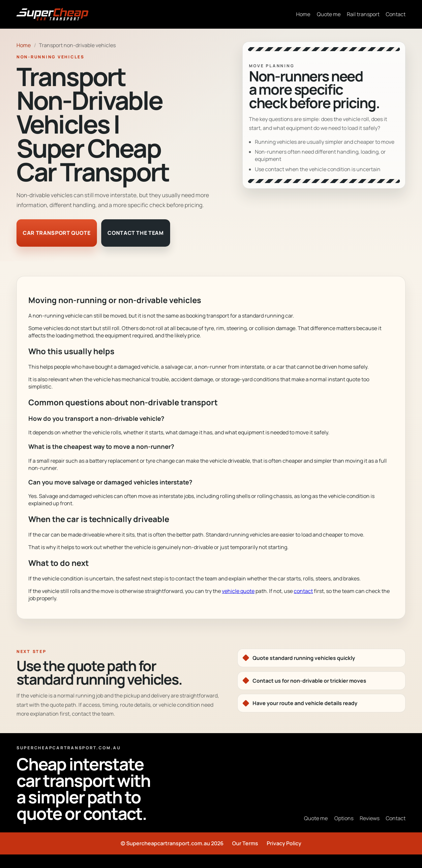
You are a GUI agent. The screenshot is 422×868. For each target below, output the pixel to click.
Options (344, 818)
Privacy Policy (284, 843)
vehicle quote (238, 591)
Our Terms (245, 843)
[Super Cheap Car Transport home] (52, 14)
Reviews (370, 818)
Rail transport (363, 14)
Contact (396, 14)
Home (303, 14)
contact (303, 591)
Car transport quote (57, 233)
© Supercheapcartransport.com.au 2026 (172, 843)
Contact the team (136, 233)
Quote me (329, 14)
